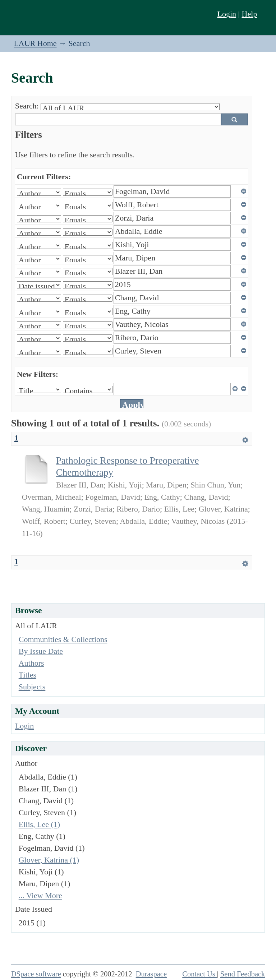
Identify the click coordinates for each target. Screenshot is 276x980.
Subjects (32, 687)
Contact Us (200, 974)
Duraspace (151, 974)
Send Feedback (243, 974)
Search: (27, 106)
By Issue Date (41, 651)
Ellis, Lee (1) (39, 824)
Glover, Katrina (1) (49, 860)
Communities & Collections (63, 639)
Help (250, 14)
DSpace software (36, 974)
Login (227, 14)
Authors (31, 663)
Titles (27, 675)
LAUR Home (35, 43)
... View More (40, 895)
